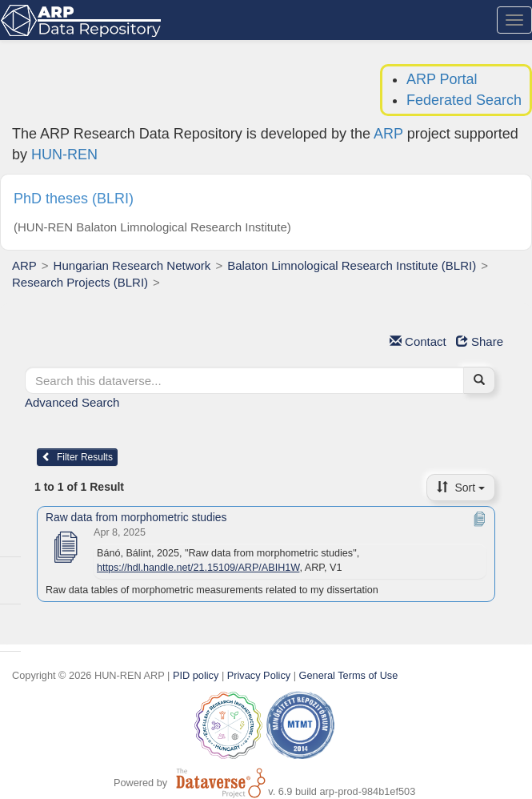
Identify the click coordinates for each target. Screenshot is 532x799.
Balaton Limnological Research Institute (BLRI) (352, 265)
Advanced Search (72, 402)
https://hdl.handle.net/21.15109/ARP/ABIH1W (198, 568)
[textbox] (244, 380)
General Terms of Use (349, 675)
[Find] (479, 380)
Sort (461, 488)
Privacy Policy (259, 675)
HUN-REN (64, 155)
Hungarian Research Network (132, 265)
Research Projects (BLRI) (80, 282)
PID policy (196, 675)
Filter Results (77, 457)
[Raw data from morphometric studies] (65, 548)
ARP (388, 134)
